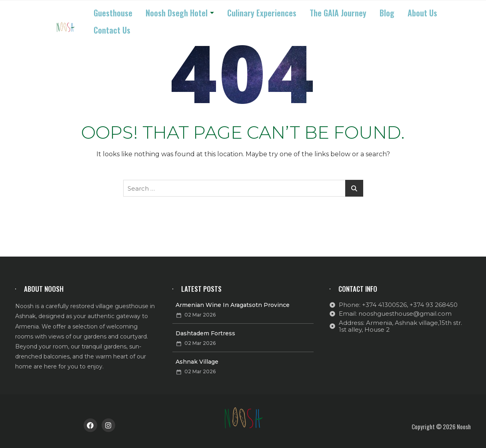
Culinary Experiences (262, 13)
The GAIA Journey (338, 13)
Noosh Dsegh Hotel (180, 13)
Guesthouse (113, 13)
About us (422, 13)
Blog (387, 13)
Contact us (112, 30)
